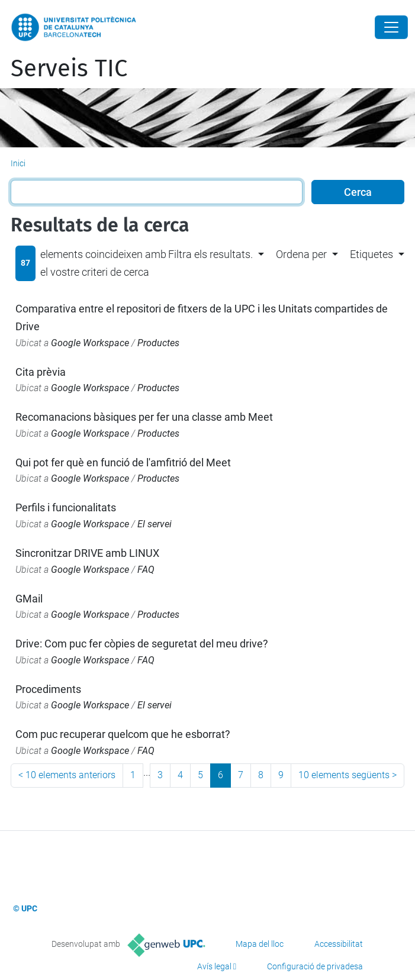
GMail (29, 599)
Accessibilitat (339, 944)
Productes (158, 343)
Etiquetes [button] (371, 254)
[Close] (391, 27)
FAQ (146, 570)
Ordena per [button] (301, 254)
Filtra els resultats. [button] (210, 254)
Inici (18, 163)
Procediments (48, 689)
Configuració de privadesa (315, 966)
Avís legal (214, 966)
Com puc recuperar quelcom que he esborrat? (123, 734)
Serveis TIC (69, 69)
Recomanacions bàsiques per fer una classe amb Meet (144, 417)
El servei (155, 524)
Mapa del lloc (260, 944)
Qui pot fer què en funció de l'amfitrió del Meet (123, 462)
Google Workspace (90, 343)
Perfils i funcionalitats (66, 507)
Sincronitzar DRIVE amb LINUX (87, 553)
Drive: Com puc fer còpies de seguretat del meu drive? (142, 644)
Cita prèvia (41, 372)
